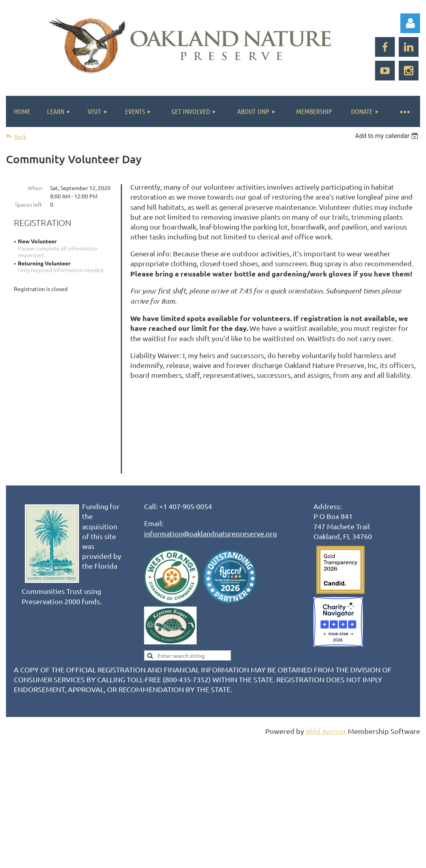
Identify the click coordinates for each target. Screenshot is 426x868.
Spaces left (29, 204)
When (35, 188)
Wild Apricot (326, 756)
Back (20, 137)
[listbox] (388, 136)
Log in (410, 23)
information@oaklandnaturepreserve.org (210, 558)
